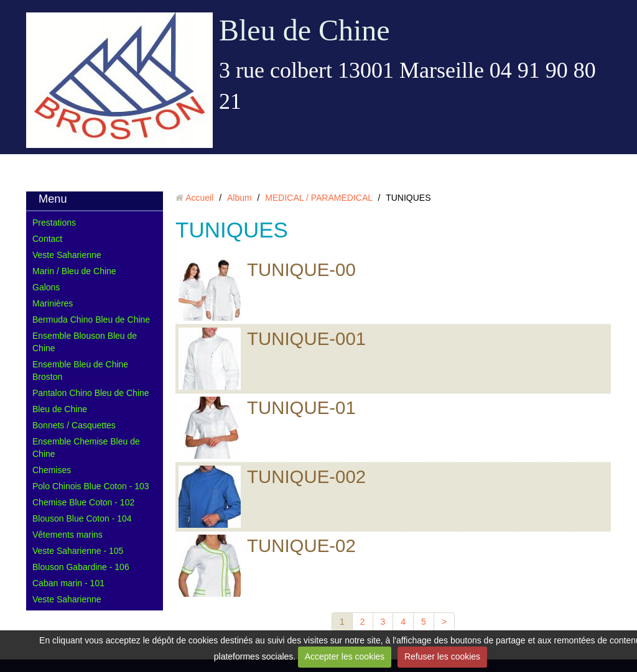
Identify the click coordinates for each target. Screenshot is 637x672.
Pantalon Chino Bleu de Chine (91, 393)
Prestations (54, 223)
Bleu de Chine (305, 30)
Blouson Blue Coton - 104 (82, 518)
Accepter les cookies (345, 656)
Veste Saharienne (67, 255)
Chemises (52, 470)
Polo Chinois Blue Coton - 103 (91, 486)
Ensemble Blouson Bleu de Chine (85, 342)
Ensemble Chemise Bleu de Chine (86, 448)
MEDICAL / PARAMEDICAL (318, 198)
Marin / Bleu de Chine (74, 271)
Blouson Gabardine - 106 (81, 567)
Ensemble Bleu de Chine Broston (80, 371)
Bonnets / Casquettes (74, 425)
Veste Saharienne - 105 (78, 551)
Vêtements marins (67, 535)
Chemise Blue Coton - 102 (83, 502)
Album (239, 198)
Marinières (53, 303)
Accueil (199, 198)
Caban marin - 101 (68, 583)
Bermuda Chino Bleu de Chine (91, 320)
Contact (47, 239)
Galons (46, 287)
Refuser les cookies (442, 656)
